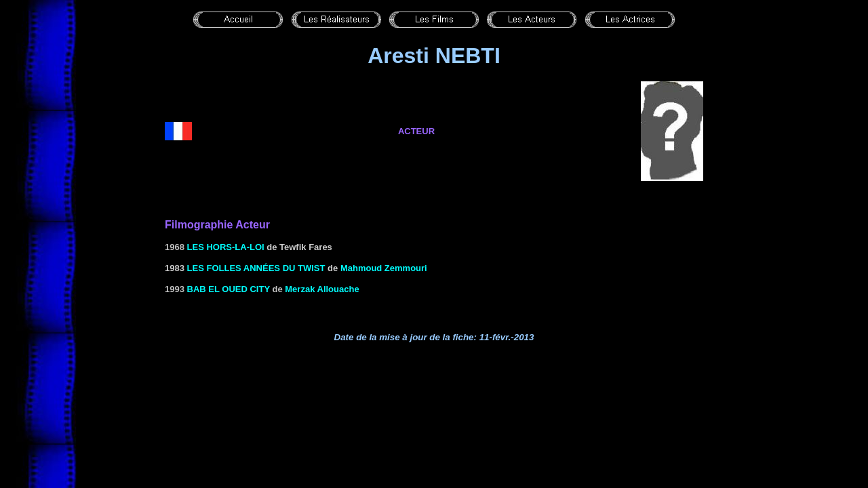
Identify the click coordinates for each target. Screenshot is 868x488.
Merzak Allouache (322, 289)
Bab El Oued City (229, 289)
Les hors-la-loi (226, 247)
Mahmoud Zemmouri (384, 268)
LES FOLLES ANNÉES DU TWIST (256, 268)
